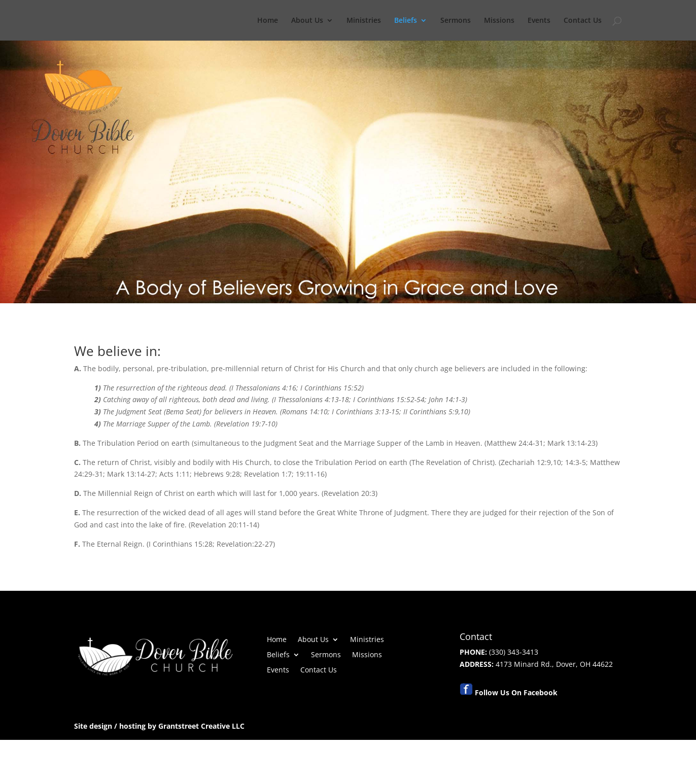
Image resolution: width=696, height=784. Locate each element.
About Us (307, 21)
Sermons (456, 21)
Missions (499, 21)
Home (268, 21)
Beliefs (406, 21)
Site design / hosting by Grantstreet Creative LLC (159, 726)
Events (539, 21)
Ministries (364, 21)
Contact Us (583, 21)
